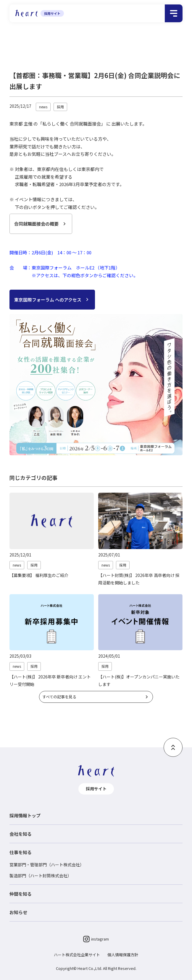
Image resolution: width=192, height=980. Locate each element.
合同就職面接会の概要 (36, 224)
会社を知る (21, 834)
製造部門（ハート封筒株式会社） (41, 876)
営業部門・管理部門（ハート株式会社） (47, 865)
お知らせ (48, 44)
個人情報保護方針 (123, 955)
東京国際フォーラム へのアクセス (48, 300)
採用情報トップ (22, 44)
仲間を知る (21, 894)
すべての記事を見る (59, 697)
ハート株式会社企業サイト (77, 955)
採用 (64, 44)
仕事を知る (21, 852)
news (43, 107)
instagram (96, 939)
